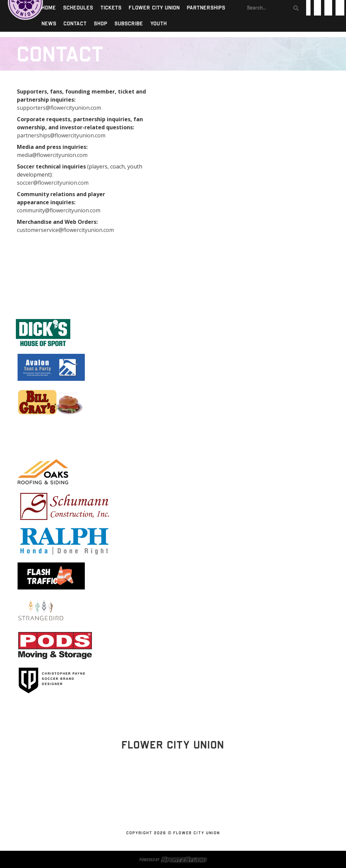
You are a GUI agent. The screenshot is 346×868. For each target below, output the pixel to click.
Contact (75, 24)
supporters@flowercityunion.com (59, 108)
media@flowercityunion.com (52, 155)
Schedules (78, 8)
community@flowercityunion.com (59, 210)
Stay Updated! (173, 780)
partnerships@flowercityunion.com (61, 135)
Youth (159, 24)
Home (49, 8)
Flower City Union (154, 8)
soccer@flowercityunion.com (53, 183)
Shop (101, 24)
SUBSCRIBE (129, 24)
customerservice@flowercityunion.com (65, 230)
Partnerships (206, 8)
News (49, 24)
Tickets (111, 8)
